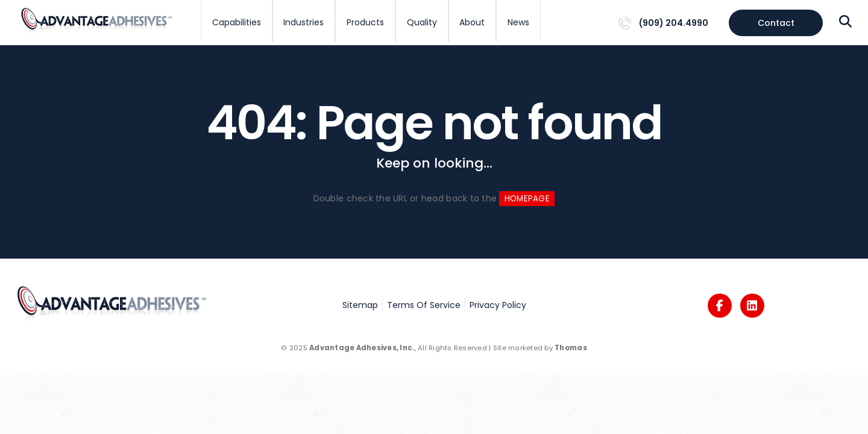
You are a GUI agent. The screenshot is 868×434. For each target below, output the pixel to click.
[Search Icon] (845, 23)
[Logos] (720, 306)
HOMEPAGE (527, 199)
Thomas (571, 348)
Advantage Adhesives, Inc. (362, 348)
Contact (776, 23)
